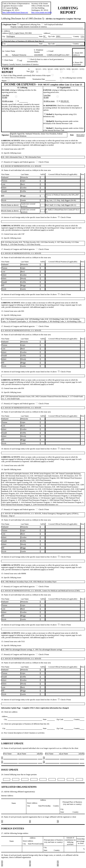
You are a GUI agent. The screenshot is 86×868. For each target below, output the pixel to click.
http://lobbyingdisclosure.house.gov (15, 12)
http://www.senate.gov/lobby (42, 12)
